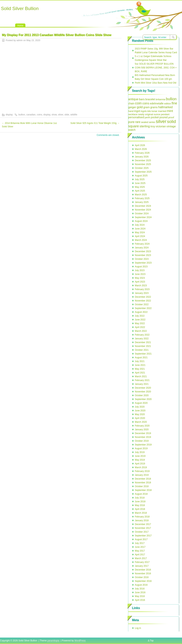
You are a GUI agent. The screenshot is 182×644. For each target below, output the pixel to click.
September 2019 (143, 445)
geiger (132, 107)
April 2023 (140, 282)
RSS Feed (139, 4)
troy (153, 126)
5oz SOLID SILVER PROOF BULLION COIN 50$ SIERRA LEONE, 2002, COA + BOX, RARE (156, 68)
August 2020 (141, 403)
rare (138, 122)
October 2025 (142, 168)
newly (141, 114)
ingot (137, 111)
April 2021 (140, 373)
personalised (136, 117)
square (134, 126)
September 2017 (143, 536)
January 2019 (142, 475)
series (152, 122)
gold (140, 107)
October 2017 (142, 532)
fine (174, 103)
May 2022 (140, 323)
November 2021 (143, 346)
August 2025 (141, 176)
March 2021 (141, 376)
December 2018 (143, 479)
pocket (155, 117)
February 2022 (142, 335)
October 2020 (142, 395)
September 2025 (143, 172)
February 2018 (142, 517)
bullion (22, 115)
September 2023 (143, 263)
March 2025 (141, 195)
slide (67, 115)
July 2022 (140, 316)
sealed (145, 122)
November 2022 (143, 301)
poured (164, 117)
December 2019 (143, 433)
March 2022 (141, 331)
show (54, 115)
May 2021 (140, 369)
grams (154, 107)
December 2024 (143, 206)
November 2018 (143, 483)
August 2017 (141, 539)
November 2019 (143, 437)
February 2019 (142, 471)
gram (146, 107)
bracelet (150, 99)
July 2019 (140, 452)
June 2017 (140, 547)
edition (168, 104)
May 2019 (140, 460)
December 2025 (143, 160)
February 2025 (142, 198)
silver (61, 115)
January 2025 (142, 202)
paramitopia (53, 641)
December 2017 (143, 524)
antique (133, 99)
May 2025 (140, 187)
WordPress (80, 641)
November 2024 (143, 210)
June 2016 (140, 592)
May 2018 (140, 505)
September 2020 (143, 399)
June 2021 (140, 365)
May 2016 (140, 596)
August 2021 (141, 358)
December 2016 (143, 570)
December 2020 (143, 388)
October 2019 (142, 441)
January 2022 (142, 339)
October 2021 (142, 350)
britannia (160, 99)
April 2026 (140, 145)
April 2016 (140, 600)
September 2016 (143, 581)
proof (171, 117)
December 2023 (143, 251)
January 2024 (142, 248)
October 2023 (142, 259)
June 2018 (140, 502)
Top (152, 641)
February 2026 (142, 153)
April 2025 (140, 191)
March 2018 (141, 513)
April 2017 (140, 555)
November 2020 (143, 392)
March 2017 (141, 558)
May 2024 (140, 232)
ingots (144, 111)
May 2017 (140, 551)
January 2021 (142, 384)
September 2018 (143, 490)
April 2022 (140, 327)
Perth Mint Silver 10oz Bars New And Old (156, 83)
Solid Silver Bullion (20, 8)
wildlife (74, 115)
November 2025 (143, 164)
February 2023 (142, 289)
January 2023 (142, 293)
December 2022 (143, 297)
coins (39, 115)
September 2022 (143, 308)
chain (131, 104)
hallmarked (165, 107)
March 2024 (141, 240)
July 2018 (140, 498)
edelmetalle (157, 103)
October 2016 (142, 577)
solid (171, 121)
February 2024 (142, 244)
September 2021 (143, 354)
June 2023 (140, 274)
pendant (165, 114)
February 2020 (142, 426)
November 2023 (143, 255)
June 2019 (140, 456)
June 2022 (140, 320)
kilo (149, 111)
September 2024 (143, 217)
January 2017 (142, 566)
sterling (145, 126)
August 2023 (141, 267)
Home (20, 26)
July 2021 (140, 361)
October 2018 (142, 486)
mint (170, 111)
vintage (171, 126)
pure (131, 122)
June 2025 (140, 183)
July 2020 (140, 407)
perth (148, 117)
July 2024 (140, 225)
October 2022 (142, 304)
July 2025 (140, 179)
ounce (157, 114)
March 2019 (141, 467)
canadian (31, 115)
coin (138, 103)
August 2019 (141, 448)
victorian (161, 126)
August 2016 (141, 585)
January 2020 (142, 430)
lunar (155, 111)
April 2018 (140, 509)
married (162, 111)
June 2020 (140, 411)
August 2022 (141, 312)
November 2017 (143, 528)
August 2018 (141, 494)
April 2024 (140, 236)
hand (131, 111)
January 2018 (142, 520)
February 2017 (142, 562)
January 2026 (142, 157)
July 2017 (140, 543)
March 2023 (141, 286)
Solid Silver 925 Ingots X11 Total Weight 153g (95, 123)
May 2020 (140, 414)
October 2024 (142, 214)
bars (142, 99)
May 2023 (140, 278)
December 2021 (143, 342)
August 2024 (141, 221)
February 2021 (142, 380)
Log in (138, 628)
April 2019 (140, 464)
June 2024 (140, 229)
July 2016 (140, 589)
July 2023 (140, 270)
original (149, 114)
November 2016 (143, 574)
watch (132, 130)
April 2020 (140, 418)
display (9, 115)
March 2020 (141, 422)
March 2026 (141, 149)
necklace (133, 114)
